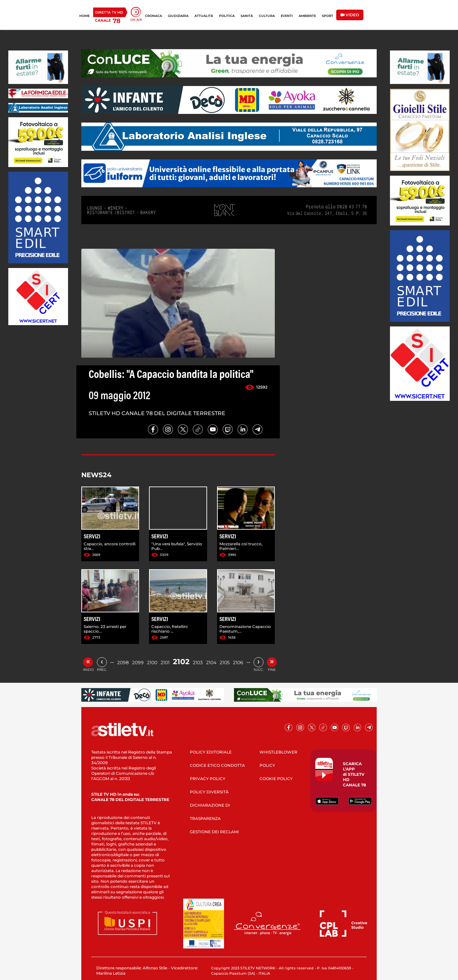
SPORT (328, 16)
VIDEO (350, 15)
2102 (181, 662)
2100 (152, 663)
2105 (225, 663)
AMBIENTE (307, 16)
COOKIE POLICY (276, 779)
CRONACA (153, 16)
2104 (211, 663)
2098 (123, 663)
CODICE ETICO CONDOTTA (217, 765)
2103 (198, 663)
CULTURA (267, 16)
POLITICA (227, 16)
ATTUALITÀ (204, 16)
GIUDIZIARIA (178, 16)
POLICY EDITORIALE (211, 752)
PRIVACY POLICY (208, 779)
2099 (138, 663)
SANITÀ (247, 16)
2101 (165, 663)
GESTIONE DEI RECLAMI (214, 832)
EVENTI (287, 16)
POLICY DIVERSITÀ (209, 792)
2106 (238, 663)
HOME (84, 16)
